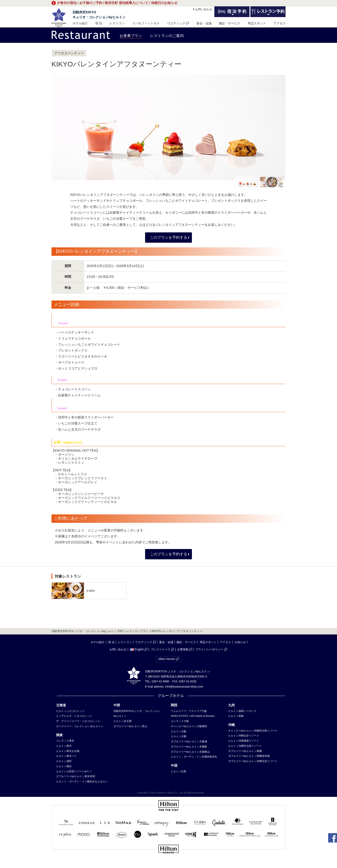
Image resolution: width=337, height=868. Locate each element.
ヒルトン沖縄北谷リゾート (244, 736)
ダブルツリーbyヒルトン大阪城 (189, 741)
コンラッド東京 (65, 741)
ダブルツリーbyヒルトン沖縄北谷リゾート (253, 761)
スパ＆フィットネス (146, 23)
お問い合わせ (204, 9)
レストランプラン (137, 631)
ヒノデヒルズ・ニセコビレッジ (74, 716)
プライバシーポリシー (209, 649)
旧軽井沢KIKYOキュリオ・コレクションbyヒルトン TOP (87, 631)
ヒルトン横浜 (64, 766)
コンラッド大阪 (180, 721)
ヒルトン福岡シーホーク (242, 711)
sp (168, 865)
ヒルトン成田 (64, 761)
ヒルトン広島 (179, 771)
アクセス (279, 23)
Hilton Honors (167, 659)
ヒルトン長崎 (236, 716)
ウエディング (176, 23)
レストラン (117, 23)
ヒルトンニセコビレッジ (70, 711)
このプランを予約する (168, 237)
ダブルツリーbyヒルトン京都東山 (190, 752)
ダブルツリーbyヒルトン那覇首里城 (249, 756)
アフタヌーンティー (69, 53)
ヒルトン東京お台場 (68, 751)
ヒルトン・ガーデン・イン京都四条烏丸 (194, 757)
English (137, 649)
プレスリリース (161, 649)
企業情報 (183, 649)
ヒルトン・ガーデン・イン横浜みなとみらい (82, 781)
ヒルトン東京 (64, 746)
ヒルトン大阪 (179, 731)
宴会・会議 (204, 23)
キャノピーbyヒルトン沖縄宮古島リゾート (253, 731)
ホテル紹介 (80, 23)
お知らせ (240, 642)
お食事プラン (131, 36)
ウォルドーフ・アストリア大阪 (189, 711)
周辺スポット (257, 23)
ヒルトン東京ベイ (66, 756)
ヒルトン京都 (179, 736)
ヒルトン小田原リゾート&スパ (74, 771)
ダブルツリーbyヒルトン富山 (130, 726)
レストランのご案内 (167, 36)
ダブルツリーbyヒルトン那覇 (245, 751)
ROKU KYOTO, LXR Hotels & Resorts (193, 716)
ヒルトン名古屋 (123, 721)
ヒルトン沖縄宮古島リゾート (245, 746)
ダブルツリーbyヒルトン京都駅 (189, 747)
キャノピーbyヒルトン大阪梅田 (189, 726)
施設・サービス (229, 23)
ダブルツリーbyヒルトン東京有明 (76, 776)
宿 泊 (99, 23)
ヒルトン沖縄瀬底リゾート (244, 741)
